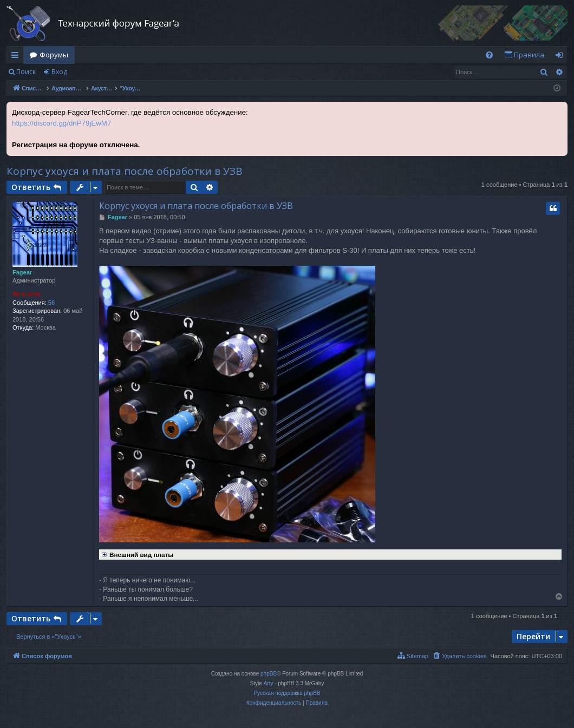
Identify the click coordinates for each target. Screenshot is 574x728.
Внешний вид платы (136, 554)
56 (51, 303)
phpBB (269, 674)
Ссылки (17, 57)
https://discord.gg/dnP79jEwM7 (61, 123)
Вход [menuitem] (561, 57)
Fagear (22, 272)
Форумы (54, 55)
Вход (59, 72)
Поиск (26, 72)
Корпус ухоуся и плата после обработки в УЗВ (125, 171)
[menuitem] (489, 55)
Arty (269, 683)
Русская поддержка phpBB (287, 693)
